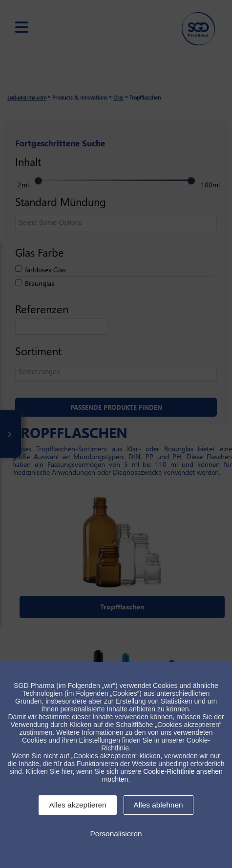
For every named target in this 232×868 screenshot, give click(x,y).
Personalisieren (116, 834)
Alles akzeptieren (77, 805)
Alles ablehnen (158, 805)
